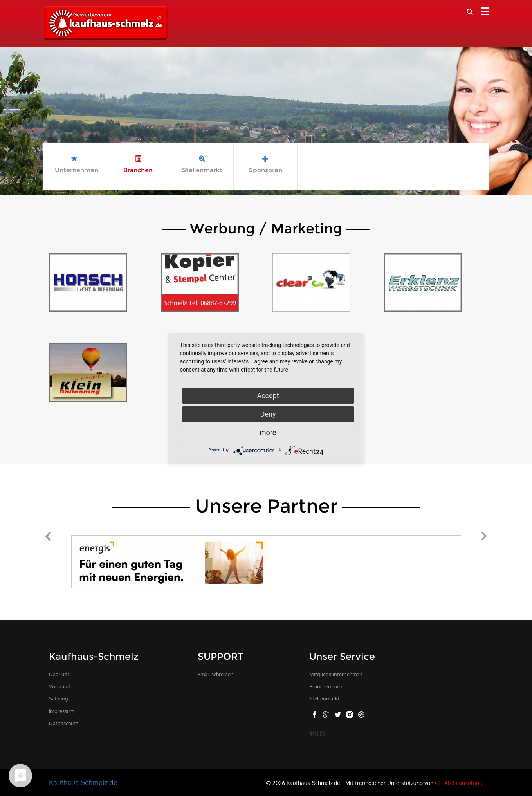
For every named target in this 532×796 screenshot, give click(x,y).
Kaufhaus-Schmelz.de (83, 782)
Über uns (59, 674)
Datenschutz (63, 723)
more (268, 432)
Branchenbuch (326, 686)
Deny (268, 414)
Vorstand (60, 686)
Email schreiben (216, 674)
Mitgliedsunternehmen (336, 674)
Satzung (59, 699)
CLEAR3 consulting (459, 783)
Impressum (61, 711)
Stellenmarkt (325, 699)
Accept (268, 396)
